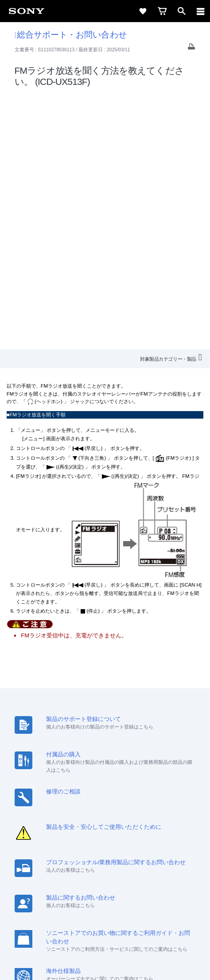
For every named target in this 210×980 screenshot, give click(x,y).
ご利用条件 (105, 917)
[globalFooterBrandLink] (105, 962)
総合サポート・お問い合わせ (71, 35)
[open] (182, 11)
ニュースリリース (160, 834)
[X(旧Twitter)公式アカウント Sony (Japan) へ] (95, 867)
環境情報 (78, 846)
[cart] (162, 11)
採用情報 (70, 834)
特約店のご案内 (109, 834)
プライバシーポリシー (105, 927)
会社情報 (39, 834)
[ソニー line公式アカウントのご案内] (76, 867)
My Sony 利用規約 (121, 846)
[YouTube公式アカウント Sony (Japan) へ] (115, 867)
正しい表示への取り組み (105, 937)
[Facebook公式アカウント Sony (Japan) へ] (134, 867)
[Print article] (191, 49)
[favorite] (143, 11)
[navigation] (201, 11)
